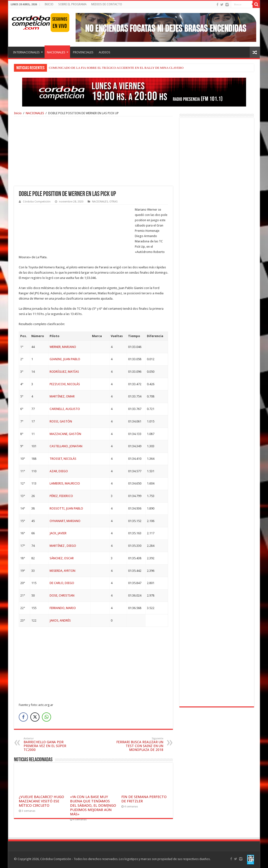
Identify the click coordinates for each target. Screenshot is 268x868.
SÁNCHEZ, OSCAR (62, 558)
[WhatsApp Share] (46, 717)
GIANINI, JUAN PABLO (65, 359)
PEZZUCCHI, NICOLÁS (65, 384)
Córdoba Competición (37, 202)
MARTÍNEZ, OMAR (62, 396)
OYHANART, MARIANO (65, 521)
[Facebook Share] (23, 717)
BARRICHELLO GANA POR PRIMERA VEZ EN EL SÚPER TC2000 (48, 744)
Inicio (18, 113)
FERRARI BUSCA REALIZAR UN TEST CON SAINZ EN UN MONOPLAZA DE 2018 (139, 744)
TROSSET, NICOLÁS (63, 459)
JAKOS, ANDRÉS (60, 620)
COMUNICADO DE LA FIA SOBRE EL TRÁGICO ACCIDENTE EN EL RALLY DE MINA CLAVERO (116, 68)
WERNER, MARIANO (63, 347)
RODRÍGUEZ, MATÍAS (64, 372)
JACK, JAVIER (58, 533)
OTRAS (113, 202)
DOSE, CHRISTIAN (62, 595)
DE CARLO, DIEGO (62, 583)
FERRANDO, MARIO (63, 608)
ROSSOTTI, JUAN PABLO (66, 508)
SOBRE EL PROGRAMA (72, 4)
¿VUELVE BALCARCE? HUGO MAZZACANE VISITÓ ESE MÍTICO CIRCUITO (41, 801)
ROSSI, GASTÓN (61, 421)
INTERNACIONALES (26, 52)
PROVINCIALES (83, 52)
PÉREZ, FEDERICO (61, 496)
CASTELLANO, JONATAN (66, 446)
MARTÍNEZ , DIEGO (63, 546)
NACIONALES (56, 52)
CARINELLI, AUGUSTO (65, 409)
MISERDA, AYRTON (62, 571)
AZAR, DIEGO (59, 471)
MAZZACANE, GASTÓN (65, 434)
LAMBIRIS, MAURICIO (65, 483)
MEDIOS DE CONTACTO (107, 4)
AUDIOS (105, 52)
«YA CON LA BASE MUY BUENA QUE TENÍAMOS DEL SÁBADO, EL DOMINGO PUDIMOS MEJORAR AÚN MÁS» (93, 805)
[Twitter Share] (35, 717)
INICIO (49, 4)
